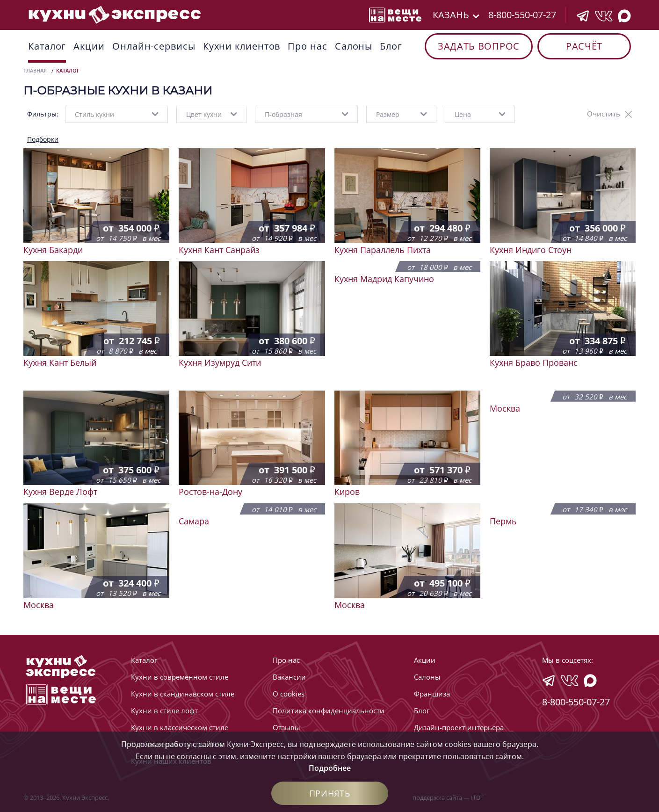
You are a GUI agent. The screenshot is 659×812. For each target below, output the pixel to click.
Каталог (47, 46)
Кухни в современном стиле (180, 677)
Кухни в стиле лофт (164, 710)
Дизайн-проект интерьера (459, 727)
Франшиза (432, 694)
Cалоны (354, 46)
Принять (330, 793)
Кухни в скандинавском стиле (183, 694)
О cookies (289, 694)
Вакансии (289, 677)
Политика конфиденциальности (329, 710)
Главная (35, 70)
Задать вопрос (479, 46)
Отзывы (286, 727)
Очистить (604, 114)
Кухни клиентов (242, 46)
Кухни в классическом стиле (180, 727)
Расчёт (584, 46)
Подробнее (330, 768)
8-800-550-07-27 (522, 15)
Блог (391, 46)
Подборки (43, 139)
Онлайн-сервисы (154, 46)
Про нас (307, 46)
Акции (89, 46)
